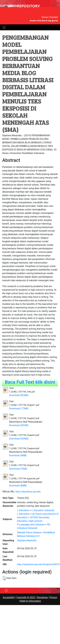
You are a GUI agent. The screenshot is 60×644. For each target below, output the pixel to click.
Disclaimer (42, 597)
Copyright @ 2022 (26, 597)
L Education (23, 510)
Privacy (54, 597)
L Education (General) (43, 510)
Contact (54, 17)
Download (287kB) (19, 425)
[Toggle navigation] (4, 27)
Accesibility (9, 597)
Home (45, 17)
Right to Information (31, 601)
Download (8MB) (18, 486)
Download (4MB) (18, 455)
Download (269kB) (19, 439)
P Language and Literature (31, 525)
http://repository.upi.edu (28, 492)
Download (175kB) (19, 408)
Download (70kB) (18, 469)
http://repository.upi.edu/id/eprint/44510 (38, 564)
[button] (4, 578)
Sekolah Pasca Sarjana (29, 532)
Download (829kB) (19, 395)
